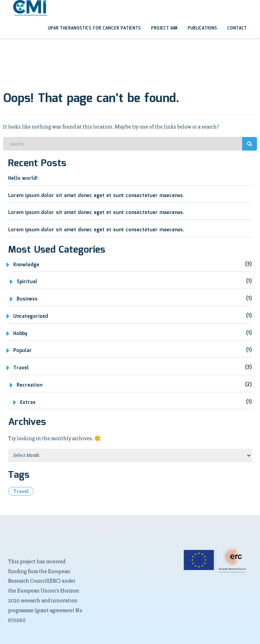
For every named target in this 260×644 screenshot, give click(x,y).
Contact (237, 28)
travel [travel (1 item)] (21, 492)
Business (27, 299)
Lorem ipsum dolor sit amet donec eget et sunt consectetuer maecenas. (96, 196)
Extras (28, 403)
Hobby (20, 334)
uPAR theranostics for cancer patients (94, 28)
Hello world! (23, 178)
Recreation (29, 385)
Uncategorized (31, 316)
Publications (202, 28)
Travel (21, 368)
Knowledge (26, 265)
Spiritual (27, 282)
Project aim (164, 28)
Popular (23, 351)
